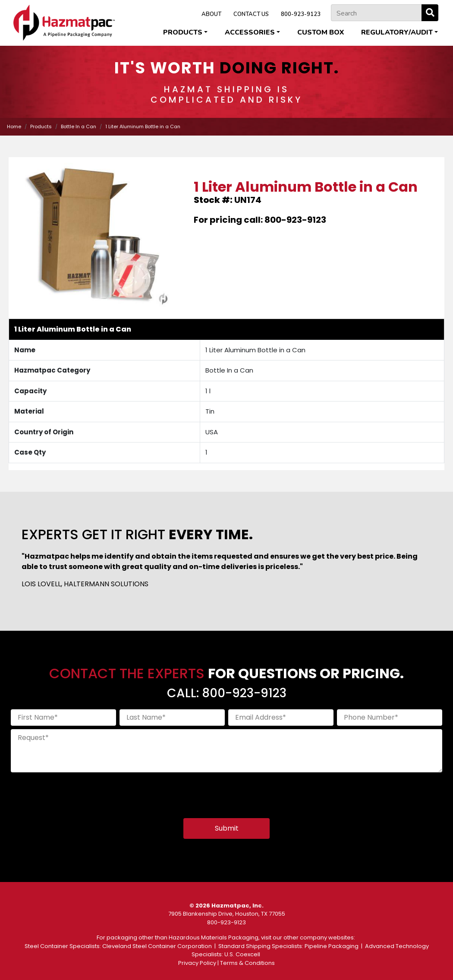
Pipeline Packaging (332, 946)
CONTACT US (251, 14)
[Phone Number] (390, 718)
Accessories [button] (250, 32)
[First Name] (63, 718)
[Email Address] (281, 718)
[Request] (226, 751)
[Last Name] (172, 718)
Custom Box (321, 32)
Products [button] (183, 32)
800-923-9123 (301, 14)
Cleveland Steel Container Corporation (157, 946)
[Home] (64, 23)
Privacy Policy (197, 963)
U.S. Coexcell (242, 954)
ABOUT (211, 14)
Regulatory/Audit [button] (397, 32)
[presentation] (76, 793)
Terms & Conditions (247, 963)
